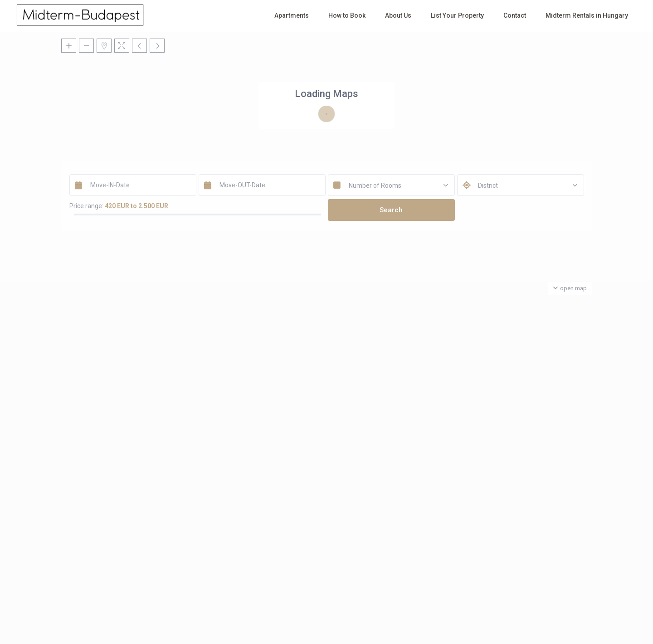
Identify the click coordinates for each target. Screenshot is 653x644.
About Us (398, 15)
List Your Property (457, 15)
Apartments (292, 15)
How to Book (347, 15)
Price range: (86, 206)
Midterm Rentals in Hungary (587, 15)
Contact (515, 15)
